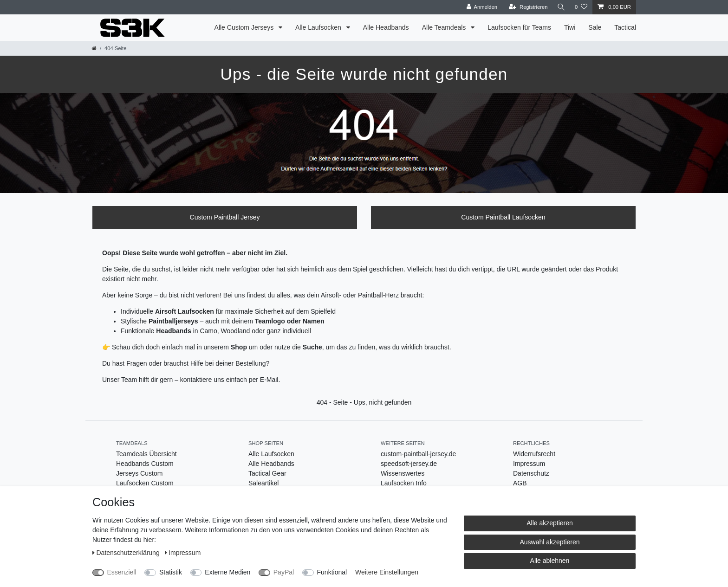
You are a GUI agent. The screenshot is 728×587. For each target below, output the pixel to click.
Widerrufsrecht (534, 454)
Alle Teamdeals (445, 27)
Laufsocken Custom (145, 483)
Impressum (529, 464)
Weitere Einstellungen (387, 572)
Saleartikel (263, 483)
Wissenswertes (403, 473)
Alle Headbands (386, 27)
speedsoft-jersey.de (409, 464)
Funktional (332, 572)
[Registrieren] (526, 7)
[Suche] (560, 7)
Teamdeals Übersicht (146, 454)
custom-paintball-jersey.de (418, 454)
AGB (520, 483)
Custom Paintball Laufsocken (503, 217)
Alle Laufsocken (319, 27)
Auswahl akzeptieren (549, 542)
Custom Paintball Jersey (225, 217)
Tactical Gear (267, 473)
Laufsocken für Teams (519, 27)
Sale (595, 27)
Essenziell (122, 572)
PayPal (284, 572)
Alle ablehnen (550, 561)
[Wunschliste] (581, 7)
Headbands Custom (145, 464)
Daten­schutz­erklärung (127, 553)
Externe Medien (227, 572)
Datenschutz (531, 473)
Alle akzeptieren (550, 523)
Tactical (625, 27)
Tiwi (570, 27)
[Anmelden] (480, 7)
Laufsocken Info (404, 483)
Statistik (171, 572)
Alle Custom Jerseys (245, 27)
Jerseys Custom (139, 473)
